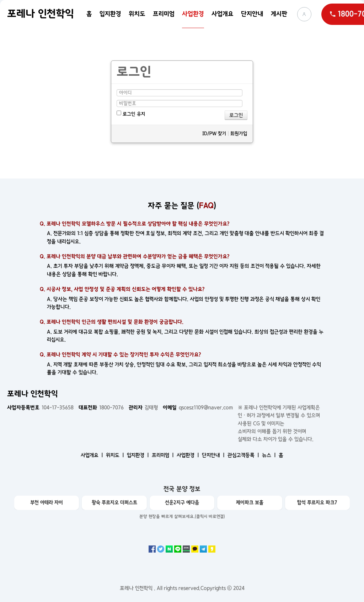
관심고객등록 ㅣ (244, 455)
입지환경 (110, 14)
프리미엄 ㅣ (164, 455)
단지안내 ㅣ (214, 455)
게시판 (279, 14)
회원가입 (239, 134)
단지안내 (252, 14)
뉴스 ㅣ (270, 455)
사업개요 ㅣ (93, 455)
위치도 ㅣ (116, 455)
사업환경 (193, 14)
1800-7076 (101, 407)
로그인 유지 (131, 114)
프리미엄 (164, 14)
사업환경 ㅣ (189, 455)
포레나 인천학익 (41, 14)
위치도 (137, 14)
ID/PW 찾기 (214, 134)
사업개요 (223, 14)
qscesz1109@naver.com (198, 407)
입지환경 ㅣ (139, 455)
